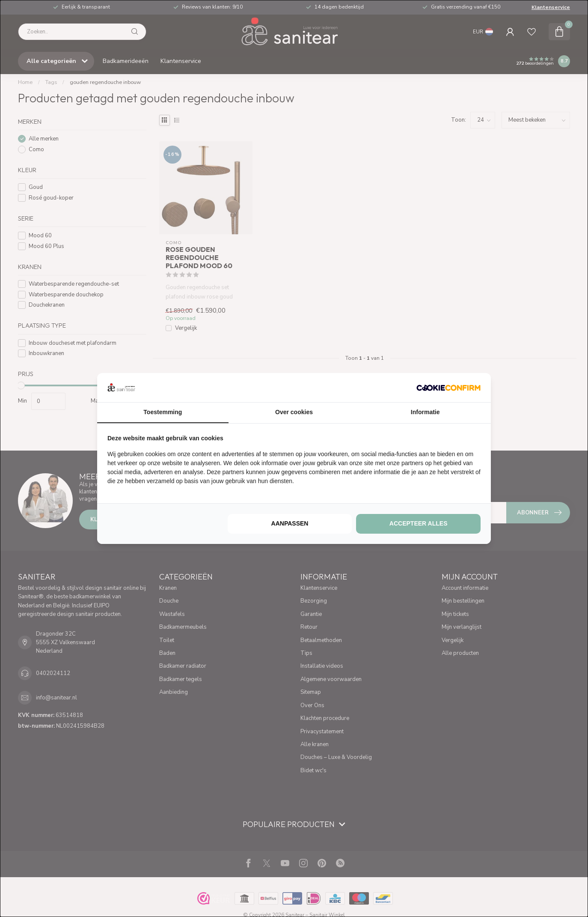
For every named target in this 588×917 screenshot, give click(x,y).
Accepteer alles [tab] (419, 523)
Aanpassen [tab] (290, 523)
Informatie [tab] (425, 412)
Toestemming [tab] (163, 412)
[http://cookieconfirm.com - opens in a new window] (448, 388)
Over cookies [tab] (294, 412)
